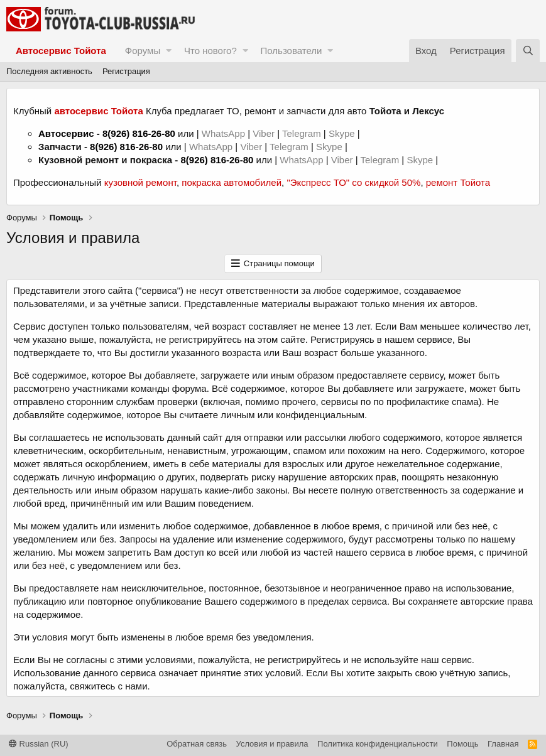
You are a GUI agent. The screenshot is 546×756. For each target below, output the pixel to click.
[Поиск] (528, 51)
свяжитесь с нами (108, 686)
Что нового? (210, 51)
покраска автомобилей (232, 182)
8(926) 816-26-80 (139, 133)
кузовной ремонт (140, 182)
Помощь (462, 744)
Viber (264, 133)
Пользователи (292, 51)
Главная (503, 744)
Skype (343, 133)
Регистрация (126, 71)
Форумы (143, 51)
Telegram (303, 133)
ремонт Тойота (458, 182)
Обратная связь (197, 744)
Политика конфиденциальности (378, 744)
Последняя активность (49, 71)
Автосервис (66, 133)
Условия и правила (272, 744)
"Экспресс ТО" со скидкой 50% (353, 182)
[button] (169, 51)
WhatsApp (225, 133)
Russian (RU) (39, 744)
